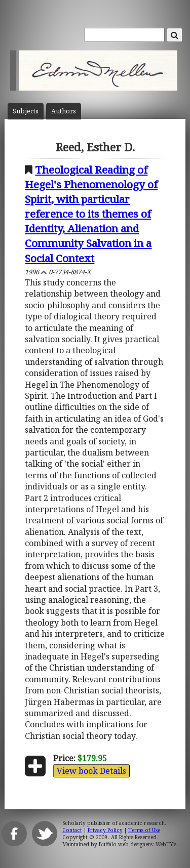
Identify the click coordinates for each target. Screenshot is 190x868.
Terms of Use (144, 830)
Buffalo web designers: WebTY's (138, 844)
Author (64, 111)
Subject (26, 111)
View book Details (91, 771)
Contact (72, 830)
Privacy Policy (105, 830)
